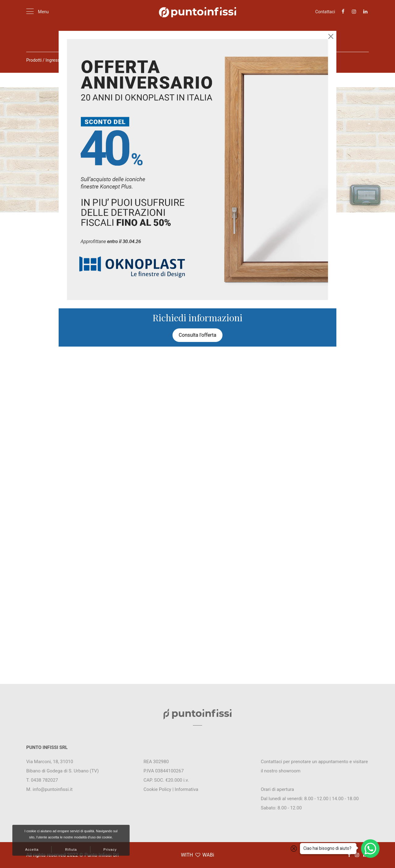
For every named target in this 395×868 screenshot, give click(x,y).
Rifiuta (71, 849)
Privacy (110, 849)
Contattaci (325, 12)
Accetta (32, 849)
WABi (208, 855)
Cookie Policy (157, 789)
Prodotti (34, 60)
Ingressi (53, 60)
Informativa (186, 789)
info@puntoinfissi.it (53, 789)
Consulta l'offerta (197, 335)
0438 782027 (44, 780)
